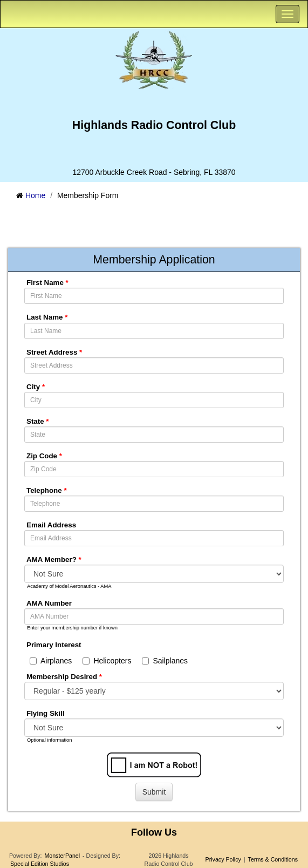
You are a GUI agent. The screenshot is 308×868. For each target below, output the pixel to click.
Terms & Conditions (273, 859)
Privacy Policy (223, 859)
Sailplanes (165, 661)
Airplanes (51, 661)
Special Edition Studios (40, 864)
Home (35, 195)
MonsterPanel (62, 856)
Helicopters (107, 661)
